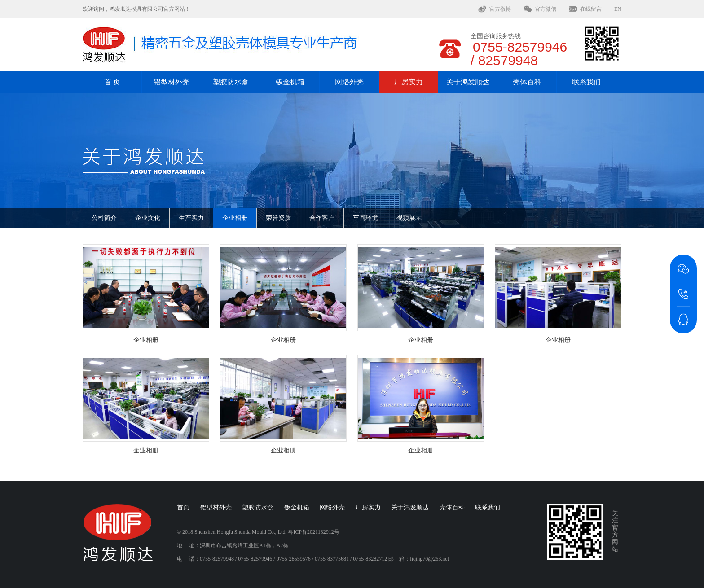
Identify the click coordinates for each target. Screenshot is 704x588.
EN (618, 9)
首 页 (112, 82)
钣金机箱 (290, 82)
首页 (183, 507)
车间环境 (365, 218)
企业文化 (148, 218)
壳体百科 (527, 82)
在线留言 (591, 9)
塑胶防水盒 (231, 82)
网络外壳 (349, 82)
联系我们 (586, 82)
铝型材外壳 (172, 82)
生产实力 (191, 218)
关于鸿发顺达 (468, 82)
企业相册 (235, 218)
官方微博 (500, 9)
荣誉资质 (278, 218)
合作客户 (322, 218)
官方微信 (546, 9)
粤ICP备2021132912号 (313, 532)
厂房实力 (409, 82)
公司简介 (104, 218)
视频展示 (409, 218)
